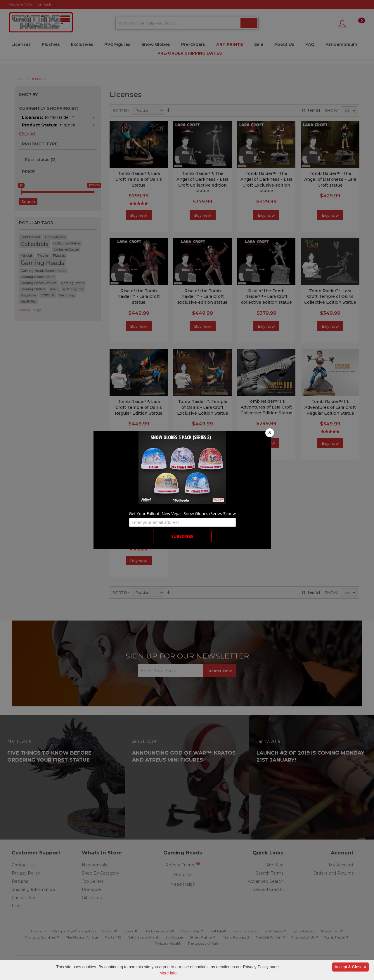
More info (168, 973)
